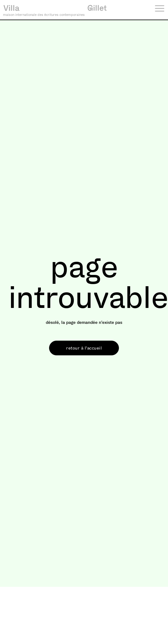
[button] (84, 348)
